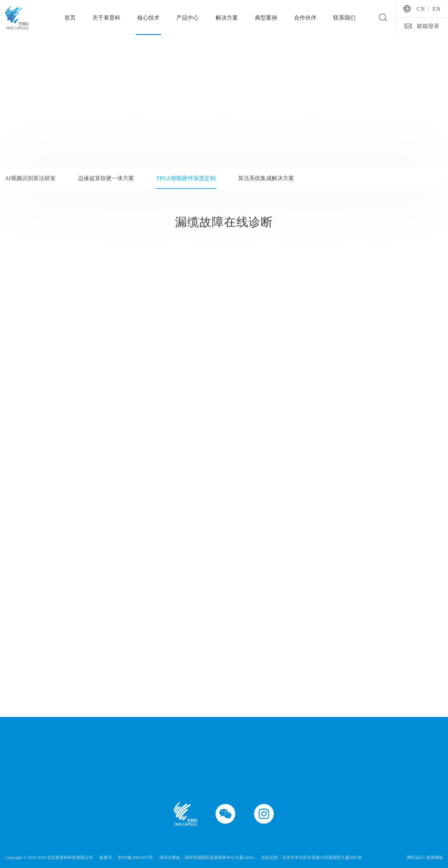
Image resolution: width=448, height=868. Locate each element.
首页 (70, 18)
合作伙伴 (305, 18)
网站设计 (415, 858)
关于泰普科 (106, 18)
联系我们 (344, 18)
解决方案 (227, 18)
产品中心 (188, 18)
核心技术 (148, 18)
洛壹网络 (434, 858)
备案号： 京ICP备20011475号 (126, 858)
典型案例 (266, 18)
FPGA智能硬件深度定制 (420, 178)
